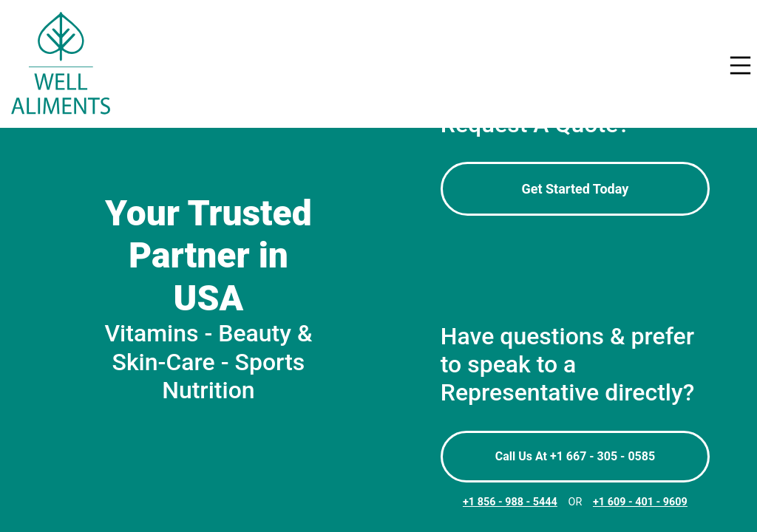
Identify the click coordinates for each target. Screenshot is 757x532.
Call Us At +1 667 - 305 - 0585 (575, 456)
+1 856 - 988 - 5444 (510, 502)
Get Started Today (575, 189)
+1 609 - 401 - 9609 (640, 502)
